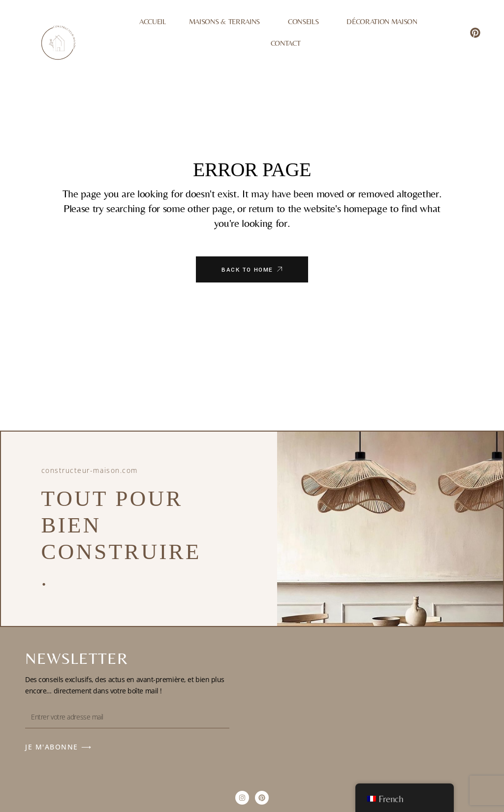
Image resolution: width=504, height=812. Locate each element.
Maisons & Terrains (227, 22)
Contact (286, 43)
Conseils (306, 22)
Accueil (153, 21)
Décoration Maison (382, 21)
